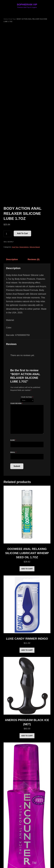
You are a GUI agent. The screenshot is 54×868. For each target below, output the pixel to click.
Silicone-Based (35, 247)
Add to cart (22, 233)
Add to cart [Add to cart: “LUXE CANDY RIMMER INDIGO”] (27, 650)
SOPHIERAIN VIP (27, 4)
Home (6, 19)
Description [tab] (12, 259)
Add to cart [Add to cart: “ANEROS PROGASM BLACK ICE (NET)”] (27, 736)
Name (13, 440)
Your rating (27, 397)
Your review (16, 403)
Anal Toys (12, 19)
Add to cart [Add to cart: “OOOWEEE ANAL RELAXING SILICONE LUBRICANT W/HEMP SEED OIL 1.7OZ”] (27, 569)
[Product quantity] (7, 234)
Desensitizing (24, 247)
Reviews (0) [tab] (34, 259)
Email (13, 452)
